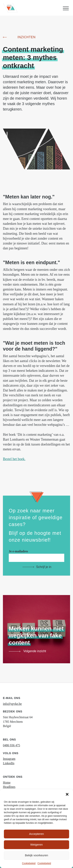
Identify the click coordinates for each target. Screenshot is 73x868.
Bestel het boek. (14, 459)
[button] (67, 794)
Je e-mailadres (36, 554)
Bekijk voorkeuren (36, 855)
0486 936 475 (11, 745)
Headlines (9, 787)
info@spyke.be (12, 704)
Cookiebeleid (29, 863)
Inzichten (27, 37)
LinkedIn (9, 763)
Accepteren (37, 834)
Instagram (9, 759)
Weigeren (37, 845)
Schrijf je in (44, 567)
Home (7, 783)
